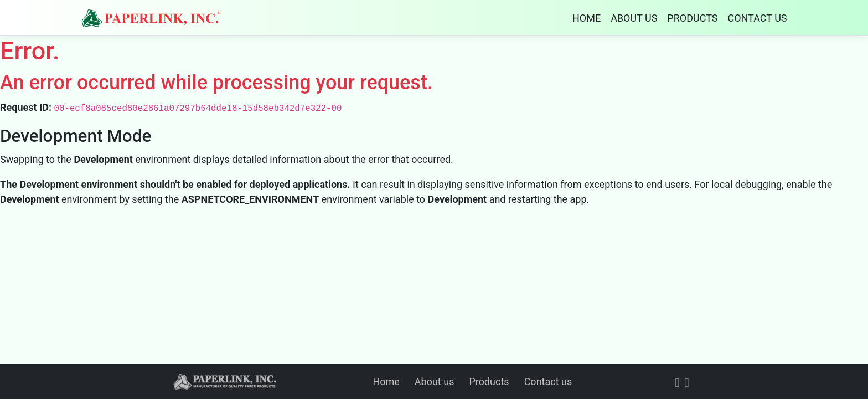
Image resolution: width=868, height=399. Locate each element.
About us (435, 382)
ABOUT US (634, 18)
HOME (587, 18)
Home (386, 382)
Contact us (548, 382)
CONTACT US (757, 18)
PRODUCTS (692, 18)
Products (489, 382)
